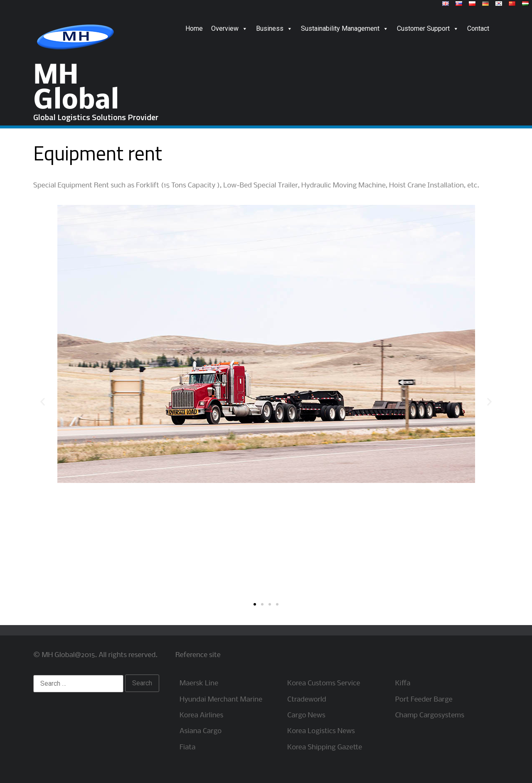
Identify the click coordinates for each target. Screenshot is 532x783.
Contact (478, 28)
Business (274, 28)
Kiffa (403, 683)
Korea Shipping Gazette (325, 747)
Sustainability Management (345, 28)
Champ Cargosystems (430, 715)
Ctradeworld (307, 700)
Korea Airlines (201, 715)
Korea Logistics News (321, 731)
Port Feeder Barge (424, 700)
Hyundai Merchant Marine (221, 700)
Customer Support (428, 28)
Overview (229, 28)
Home (194, 28)
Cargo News (306, 715)
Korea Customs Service (324, 683)
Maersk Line (199, 683)
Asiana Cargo (201, 731)
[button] (255, 604)
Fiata (187, 747)
